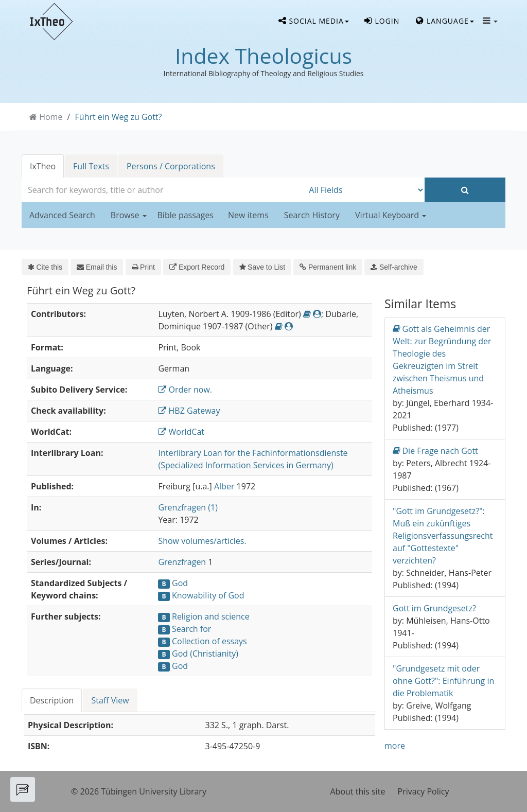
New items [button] (248, 215)
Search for (191, 629)
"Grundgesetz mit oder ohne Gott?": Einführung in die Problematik (443, 681)
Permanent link (328, 267)
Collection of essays (209, 641)
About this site (358, 791)
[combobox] (163, 190)
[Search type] (364, 190)
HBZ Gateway (189, 411)
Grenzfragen (182, 562)
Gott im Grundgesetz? (434, 608)
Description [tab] (52, 700)
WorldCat (181, 432)
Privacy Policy (424, 791)
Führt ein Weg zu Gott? (119, 117)
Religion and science (211, 616)
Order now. (185, 390)
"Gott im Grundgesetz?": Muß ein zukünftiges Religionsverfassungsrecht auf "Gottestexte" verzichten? (443, 536)
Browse (129, 215)
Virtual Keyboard (391, 215)
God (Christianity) (205, 654)
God (180, 583)
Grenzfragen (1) (188, 507)
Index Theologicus (263, 56)
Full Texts (91, 166)
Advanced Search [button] (62, 215)
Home (51, 117)
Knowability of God (208, 595)
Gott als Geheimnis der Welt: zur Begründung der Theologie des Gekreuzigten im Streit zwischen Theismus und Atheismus (442, 359)
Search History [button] (312, 215)
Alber (224, 486)
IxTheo (43, 166)
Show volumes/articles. (202, 541)
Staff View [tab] (110, 700)
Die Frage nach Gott (435, 451)
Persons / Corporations (171, 166)
